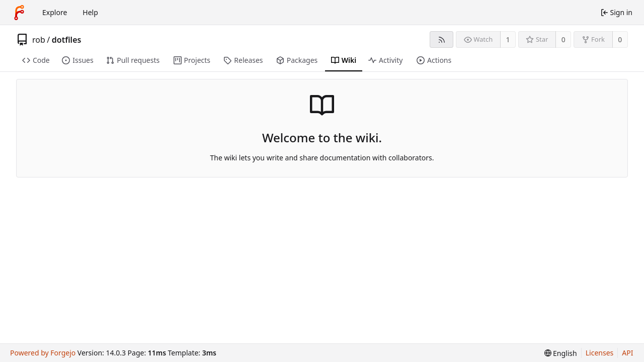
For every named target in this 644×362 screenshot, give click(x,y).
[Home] (19, 13)
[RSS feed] (441, 39)
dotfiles (67, 40)
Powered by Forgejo (43, 353)
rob (39, 40)
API (627, 353)
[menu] (561, 353)
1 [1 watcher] (508, 39)
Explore (55, 12)
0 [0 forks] (620, 39)
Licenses (600, 353)
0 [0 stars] (563, 39)
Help (90, 12)
